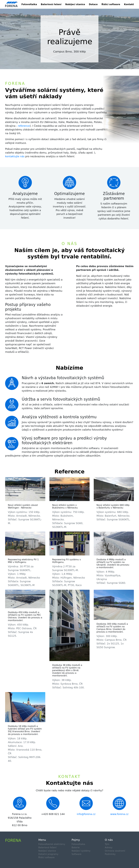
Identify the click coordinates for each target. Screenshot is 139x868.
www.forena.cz (119, 814)
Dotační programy (48, 854)
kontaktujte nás (15, 156)
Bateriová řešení (51, 4)
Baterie (76, 847)
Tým (107, 844)
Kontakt (129, 4)
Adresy (109, 847)
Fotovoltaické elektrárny (52, 844)
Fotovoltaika (29, 4)
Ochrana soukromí (115, 851)
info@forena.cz (86, 814)
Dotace (93, 4)
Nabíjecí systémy (81, 851)
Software (76, 854)
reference (24, 126)
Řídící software (111, 4)
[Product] (11, 4)
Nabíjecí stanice (75, 4)
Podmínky (110, 854)
